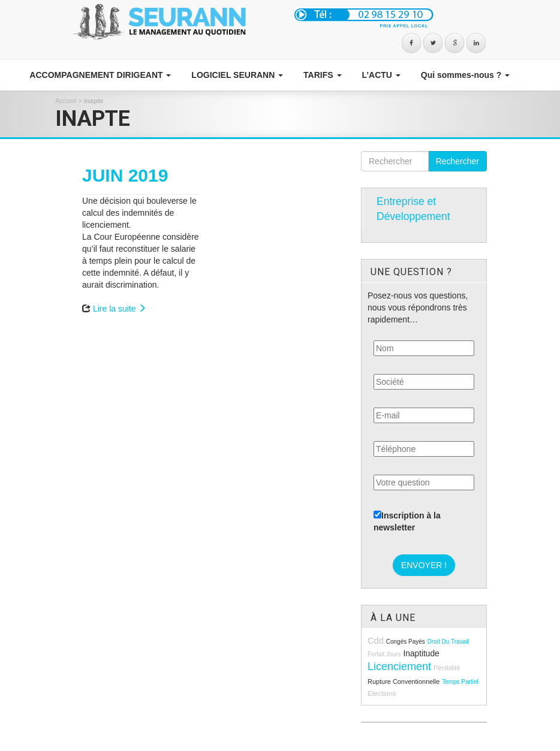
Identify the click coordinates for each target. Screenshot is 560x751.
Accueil (66, 101)
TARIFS (321, 75)
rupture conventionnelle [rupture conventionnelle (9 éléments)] (404, 681)
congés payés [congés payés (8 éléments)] (406, 642)
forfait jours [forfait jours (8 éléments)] (384, 654)
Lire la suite (120, 309)
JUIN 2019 (125, 175)
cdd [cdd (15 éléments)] (376, 641)
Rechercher (457, 161)
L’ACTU (380, 75)
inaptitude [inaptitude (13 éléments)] (421, 654)
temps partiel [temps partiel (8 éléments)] (460, 682)
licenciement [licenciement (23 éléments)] (399, 666)
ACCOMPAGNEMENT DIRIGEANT (99, 75)
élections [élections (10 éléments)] (382, 693)
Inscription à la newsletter (407, 521)
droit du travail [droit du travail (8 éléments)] (448, 642)
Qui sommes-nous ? (464, 75)
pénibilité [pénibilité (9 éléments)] (447, 668)
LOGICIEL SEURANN (236, 75)
